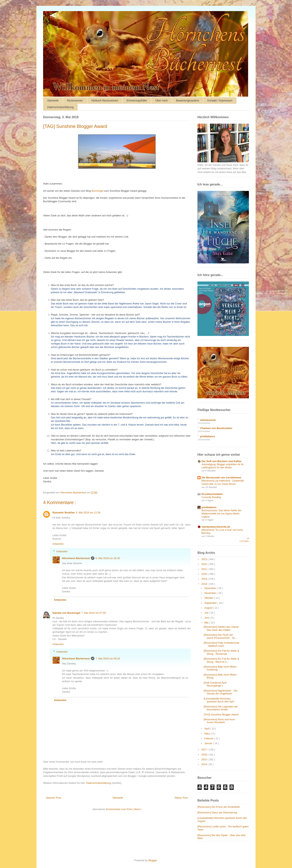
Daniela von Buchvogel (66, 613)
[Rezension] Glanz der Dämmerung (217, 812)
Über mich (162, 101)
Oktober (209, 598)
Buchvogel (98, 191)
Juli (207, 613)
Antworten (58, 544)
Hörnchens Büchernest (76, 558)
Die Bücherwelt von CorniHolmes (221, 478)
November (211, 593)
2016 (205, 755)
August (209, 608)
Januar (209, 743)
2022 (205, 564)
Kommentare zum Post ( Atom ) (124, 809)
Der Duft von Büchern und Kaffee (221, 461)
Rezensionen (75, 101)
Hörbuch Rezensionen (105, 101)
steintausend (208, 420)
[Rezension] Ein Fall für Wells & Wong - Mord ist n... (221, 660)
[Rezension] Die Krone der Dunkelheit (219, 807)
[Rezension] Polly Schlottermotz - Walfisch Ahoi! (222, 644)
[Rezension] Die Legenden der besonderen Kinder (221, 708)
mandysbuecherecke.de (216, 527)
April (207, 729)
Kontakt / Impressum (220, 101)
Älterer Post (181, 798)
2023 (205, 559)
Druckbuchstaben (212, 494)
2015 (205, 759)
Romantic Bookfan (64, 513)
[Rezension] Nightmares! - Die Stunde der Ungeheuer (220, 692)
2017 (205, 750)
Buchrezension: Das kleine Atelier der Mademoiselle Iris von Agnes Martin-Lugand (221, 514)
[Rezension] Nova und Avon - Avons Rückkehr (220, 721)
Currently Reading (211, 497)
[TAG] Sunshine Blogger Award (221, 715)
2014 (205, 764)
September (211, 603)
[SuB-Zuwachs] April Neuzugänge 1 (215, 684)
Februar (209, 738)
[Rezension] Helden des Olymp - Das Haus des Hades (222, 628)
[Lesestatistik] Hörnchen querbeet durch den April (219, 700)
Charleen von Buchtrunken (216, 428)
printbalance (207, 436)
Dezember (211, 588)
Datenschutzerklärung (60, 107)
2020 (205, 574)
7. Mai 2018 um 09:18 (108, 659)
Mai (207, 623)
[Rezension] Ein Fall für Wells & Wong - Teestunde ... (221, 652)
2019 (205, 579)
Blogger (153, 860)
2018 (205, 584)
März (208, 734)
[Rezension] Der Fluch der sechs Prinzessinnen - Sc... (220, 636)
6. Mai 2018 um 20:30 (108, 558)
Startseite (53, 101)
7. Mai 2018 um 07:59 (94, 613)
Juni (207, 618)
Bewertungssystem (188, 101)
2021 (205, 569)
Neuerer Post (53, 798)
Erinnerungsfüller (137, 101)
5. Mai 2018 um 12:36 (88, 513)
